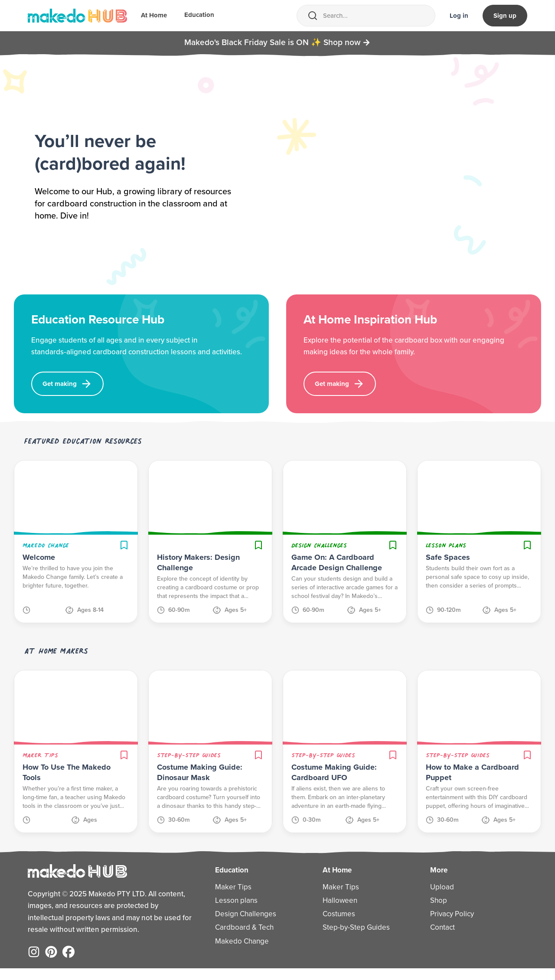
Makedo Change (242, 953)
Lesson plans (236, 912)
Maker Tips (233, 899)
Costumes (339, 926)
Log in (459, 16)
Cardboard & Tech (244, 939)
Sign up (505, 16)
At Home (154, 16)
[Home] (77, 16)
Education (199, 16)
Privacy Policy (452, 926)
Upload (442, 899)
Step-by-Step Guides (356, 939)
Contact (442, 939)
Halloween (340, 912)
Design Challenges (246, 926)
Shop (439, 912)
